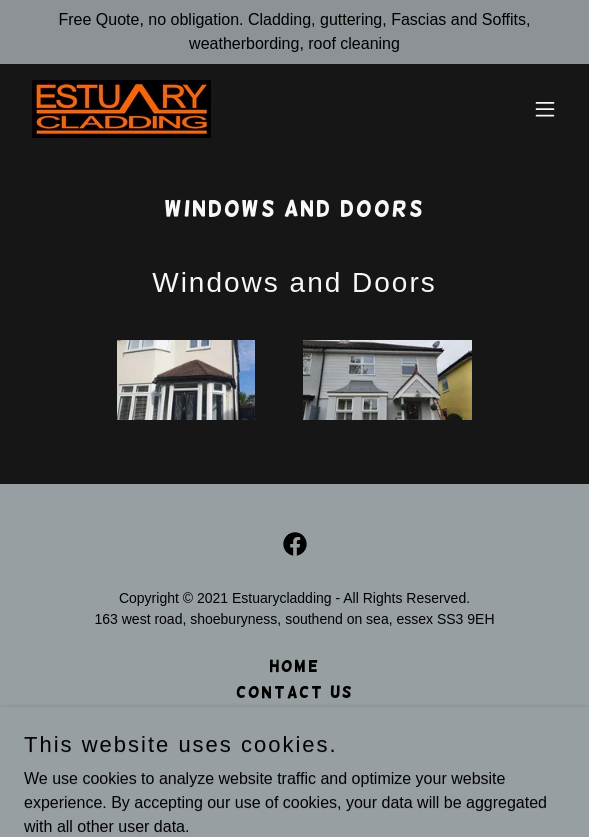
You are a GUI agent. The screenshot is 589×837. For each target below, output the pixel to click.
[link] (121, 109)
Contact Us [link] (295, 692)
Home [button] (294, 666)
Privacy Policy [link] (295, 718)
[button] (545, 109)
